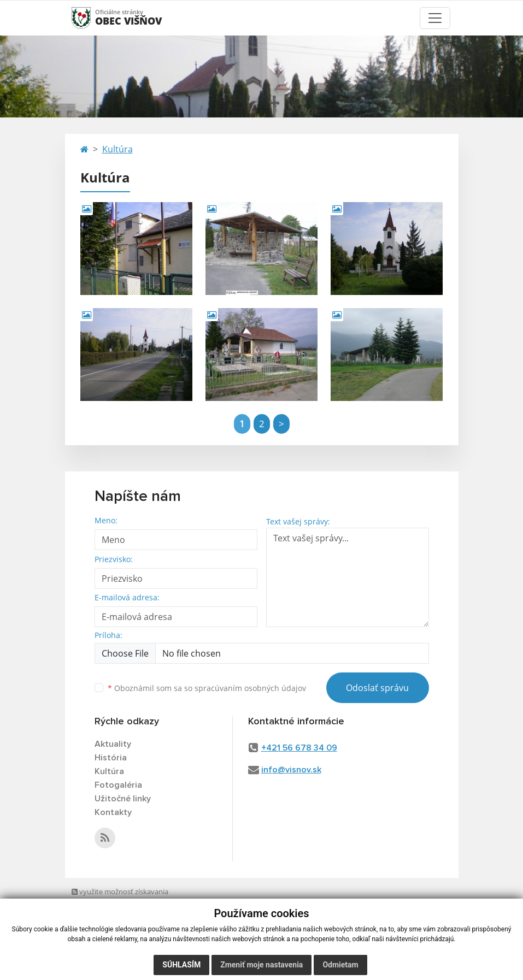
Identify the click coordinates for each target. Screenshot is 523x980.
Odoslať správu (377, 688)
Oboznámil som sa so (207, 688)
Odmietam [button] (340, 965)
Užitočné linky (123, 799)
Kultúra (117, 149)
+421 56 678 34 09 (299, 748)
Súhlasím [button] (181, 965)
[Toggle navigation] (435, 18)
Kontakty (113, 812)
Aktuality (113, 744)
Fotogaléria (118, 785)
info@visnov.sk (291, 770)
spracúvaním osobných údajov (250, 688)
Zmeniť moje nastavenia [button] (261, 965)
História (111, 758)
